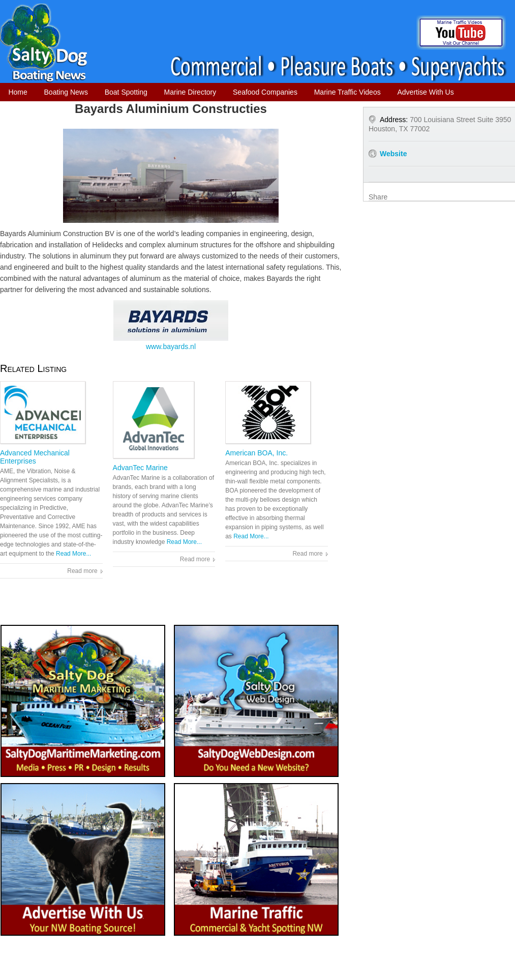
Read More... (73, 554)
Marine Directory (190, 92)
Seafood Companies (265, 92)
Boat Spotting (126, 92)
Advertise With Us (425, 92)
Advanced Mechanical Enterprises (35, 457)
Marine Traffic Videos (347, 92)
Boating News (66, 92)
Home (18, 92)
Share (378, 197)
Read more (82, 571)
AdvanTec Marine (140, 468)
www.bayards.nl (171, 325)
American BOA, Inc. (256, 453)
